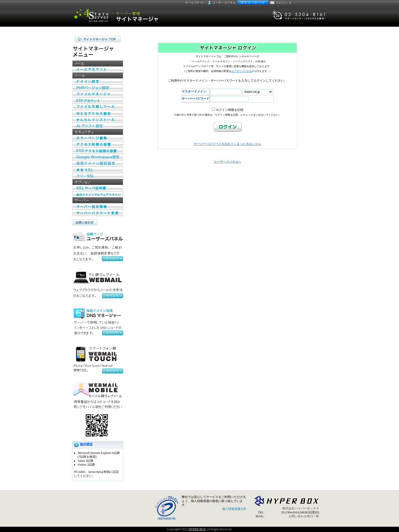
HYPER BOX (197, 529)
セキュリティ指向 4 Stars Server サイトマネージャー (119, 16)
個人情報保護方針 (234, 509)
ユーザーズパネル (222, 3)
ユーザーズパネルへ (227, 162)
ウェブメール (281, 3)
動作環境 (86, 444)
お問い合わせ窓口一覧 (304, 516)
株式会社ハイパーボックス (301, 508)
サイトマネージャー (253, 3)
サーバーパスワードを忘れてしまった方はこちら (227, 144)
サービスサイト (195, 3)
